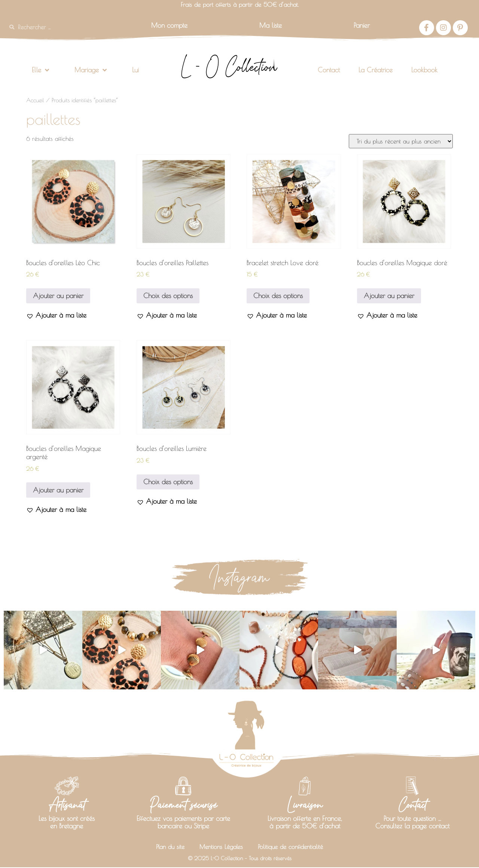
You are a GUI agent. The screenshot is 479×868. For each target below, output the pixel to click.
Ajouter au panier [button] (58, 296)
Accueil (35, 100)
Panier (362, 25)
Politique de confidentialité (294, 847)
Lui (135, 70)
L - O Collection (229, 67)
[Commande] (401, 141)
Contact (329, 70)
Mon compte (169, 25)
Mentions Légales (219, 847)
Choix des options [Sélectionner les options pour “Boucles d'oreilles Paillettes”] (168, 296)
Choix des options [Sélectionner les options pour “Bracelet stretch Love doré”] (278, 296)
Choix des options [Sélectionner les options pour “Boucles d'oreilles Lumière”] (168, 482)
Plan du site (165, 847)
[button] (56, 315)
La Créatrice (376, 70)
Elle (40, 70)
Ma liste (271, 25)
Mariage (91, 70)
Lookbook (424, 70)
